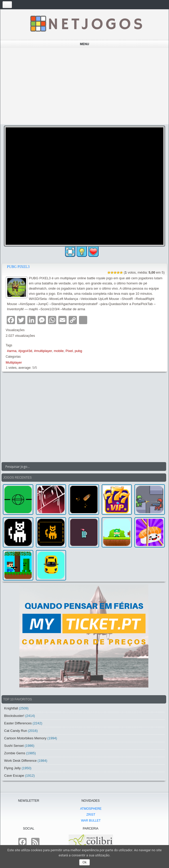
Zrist (91, 815)
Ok (84, 862)
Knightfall (11, 708)
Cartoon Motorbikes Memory (25, 738)
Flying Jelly (12, 768)
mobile (59, 351)
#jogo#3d (25, 351)
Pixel (69, 351)
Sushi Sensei (14, 746)
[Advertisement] (85, 86)
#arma (12, 351)
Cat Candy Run (16, 731)
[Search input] (81, 466)
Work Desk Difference (20, 761)
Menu (84, 44)
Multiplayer (14, 362)
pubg (78, 351)
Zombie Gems (15, 753)
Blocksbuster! (14, 716)
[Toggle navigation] (7, 5)
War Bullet (91, 821)
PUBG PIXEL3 (18, 267)
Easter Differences (18, 723)
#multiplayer (43, 351)
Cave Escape (14, 776)
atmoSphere (91, 809)
